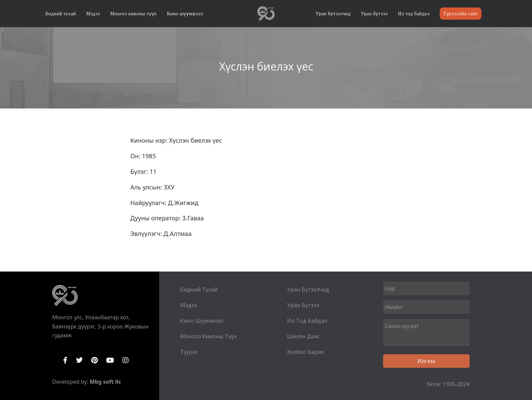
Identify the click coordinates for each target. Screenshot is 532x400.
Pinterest (94, 360)
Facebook (65, 360)
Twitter (79, 360)
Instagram (126, 360)
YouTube (110, 360)
